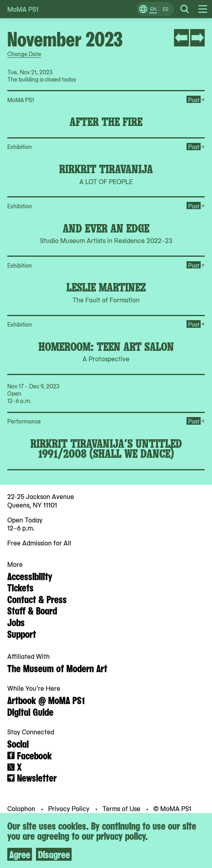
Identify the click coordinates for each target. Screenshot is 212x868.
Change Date (24, 54)
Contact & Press (37, 599)
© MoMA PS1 (172, 808)
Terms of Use (122, 808)
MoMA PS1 (23, 9)
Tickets (20, 587)
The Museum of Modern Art (57, 668)
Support (22, 633)
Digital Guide (30, 711)
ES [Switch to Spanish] (165, 9)
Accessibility (30, 576)
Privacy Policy (70, 808)
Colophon (22, 808)
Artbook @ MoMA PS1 (46, 700)
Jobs (16, 622)
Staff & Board (32, 610)
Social (18, 743)
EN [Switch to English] (153, 9)
